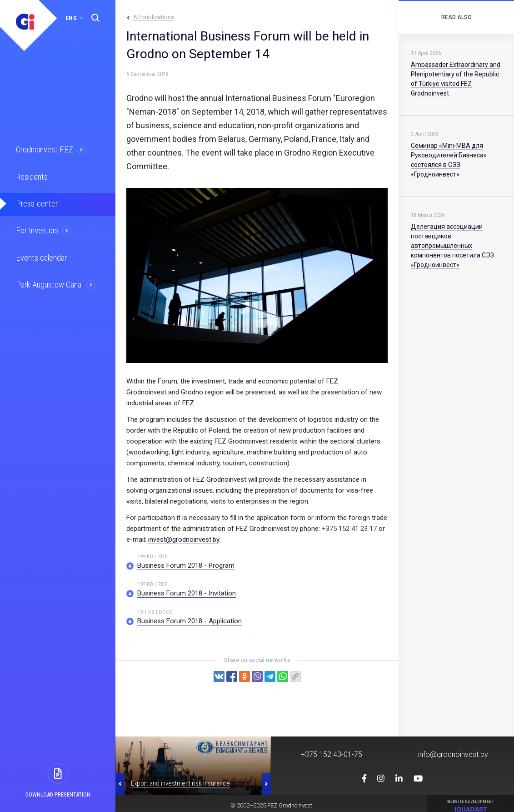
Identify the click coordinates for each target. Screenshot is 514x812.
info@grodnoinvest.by (453, 754)
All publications (154, 17)
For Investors (36, 227)
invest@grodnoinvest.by (184, 540)
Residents (31, 175)
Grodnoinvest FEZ (42, 149)
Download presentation (58, 794)
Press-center (35, 201)
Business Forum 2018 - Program (186, 565)
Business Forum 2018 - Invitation (187, 593)
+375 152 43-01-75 (332, 754)
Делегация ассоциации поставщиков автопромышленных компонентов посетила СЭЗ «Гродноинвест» (452, 246)
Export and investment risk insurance (180, 783)
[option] (193, 766)
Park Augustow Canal (48, 279)
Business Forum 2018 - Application (190, 621)
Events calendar (40, 253)
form (298, 518)
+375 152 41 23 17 (349, 529)
